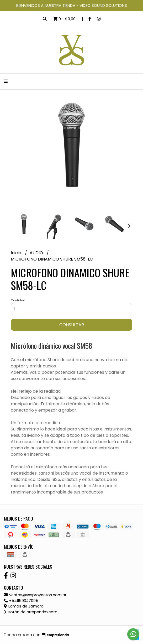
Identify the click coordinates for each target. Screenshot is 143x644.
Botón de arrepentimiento (31, 612)
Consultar (72, 325)
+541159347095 (21, 601)
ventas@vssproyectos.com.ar (35, 595)
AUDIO (37, 253)
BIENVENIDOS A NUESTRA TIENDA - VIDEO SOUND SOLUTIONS (72, 5)
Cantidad (18, 300)
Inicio (17, 253)
